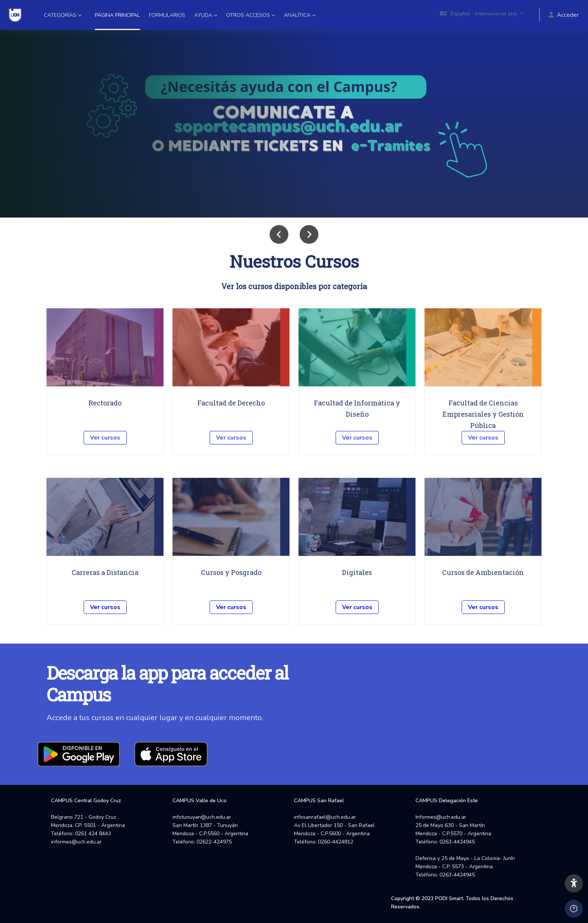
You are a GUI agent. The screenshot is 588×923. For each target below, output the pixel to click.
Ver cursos (105, 438)
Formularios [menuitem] (167, 15)
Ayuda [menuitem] (203, 15)
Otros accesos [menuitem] (248, 15)
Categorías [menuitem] (60, 15)
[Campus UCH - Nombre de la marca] (15, 15)
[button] (482, 15)
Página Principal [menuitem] (117, 15)
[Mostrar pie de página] (574, 909)
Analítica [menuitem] (297, 15)
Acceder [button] (564, 15)
